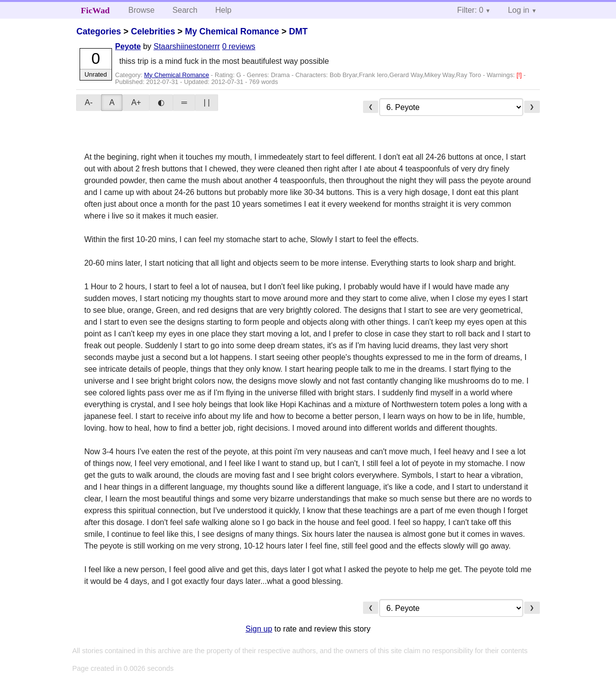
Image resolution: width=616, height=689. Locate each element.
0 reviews (239, 46)
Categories (98, 31)
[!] (520, 75)
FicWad (96, 10)
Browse (141, 10)
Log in (519, 10)
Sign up (259, 629)
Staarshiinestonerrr (187, 46)
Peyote (128, 46)
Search (185, 10)
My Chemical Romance (232, 31)
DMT (298, 31)
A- (88, 102)
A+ (136, 102)
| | (207, 102)
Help (223, 10)
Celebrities (153, 31)
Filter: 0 (470, 10)
